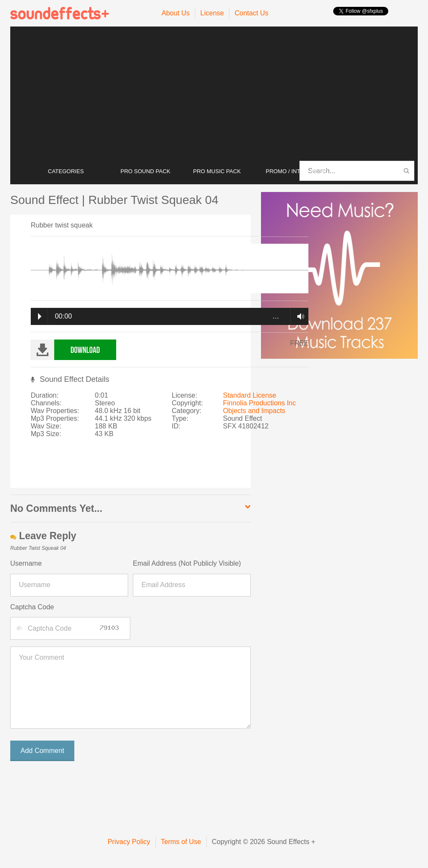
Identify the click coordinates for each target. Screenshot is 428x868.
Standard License (250, 395)
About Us (176, 13)
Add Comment (42, 751)
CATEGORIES (66, 171)
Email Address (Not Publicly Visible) (187, 563)
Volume (298, 316)
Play (40, 316)
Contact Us (251, 13)
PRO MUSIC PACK (217, 171)
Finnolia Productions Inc (259, 403)
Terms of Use (181, 842)
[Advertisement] (214, 94)
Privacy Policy (129, 842)
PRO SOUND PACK (145, 171)
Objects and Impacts (254, 411)
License (212, 13)
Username (26, 563)
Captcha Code (32, 607)
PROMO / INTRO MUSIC (297, 171)
